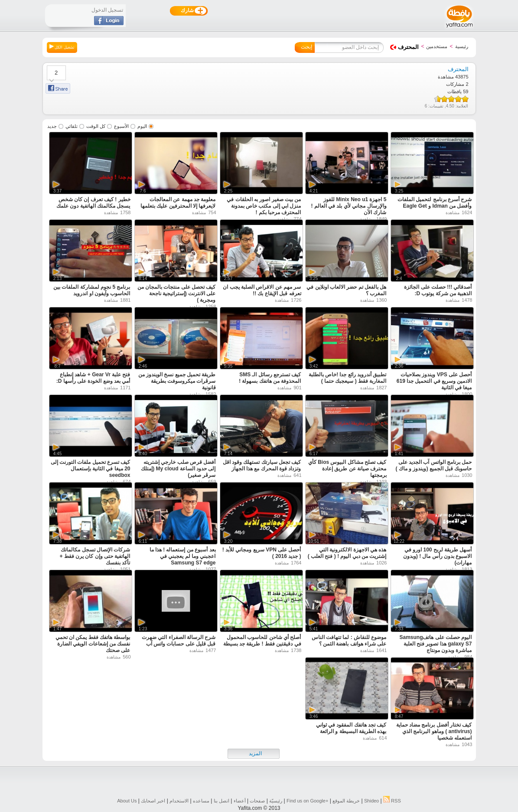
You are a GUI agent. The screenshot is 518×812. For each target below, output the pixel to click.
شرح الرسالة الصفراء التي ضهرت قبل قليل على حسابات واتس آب (179, 641)
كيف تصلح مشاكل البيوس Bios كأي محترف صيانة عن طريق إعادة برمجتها (347, 469)
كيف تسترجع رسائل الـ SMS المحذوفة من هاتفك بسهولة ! (270, 378)
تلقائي (72, 126)
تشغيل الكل (62, 47)
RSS (392, 801)
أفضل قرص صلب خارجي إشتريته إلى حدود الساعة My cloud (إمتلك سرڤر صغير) (178, 469)
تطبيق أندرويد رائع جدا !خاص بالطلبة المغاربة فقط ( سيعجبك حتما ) (348, 378)
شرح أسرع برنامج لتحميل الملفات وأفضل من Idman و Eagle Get (435, 203)
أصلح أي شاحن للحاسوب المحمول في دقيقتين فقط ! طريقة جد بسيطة (262, 641)
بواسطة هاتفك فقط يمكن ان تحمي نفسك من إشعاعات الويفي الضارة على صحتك (93, 644)
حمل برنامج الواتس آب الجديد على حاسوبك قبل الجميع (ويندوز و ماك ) (434, 465)
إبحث (306, 47)
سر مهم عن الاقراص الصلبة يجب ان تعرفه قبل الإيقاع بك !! (262, 290)
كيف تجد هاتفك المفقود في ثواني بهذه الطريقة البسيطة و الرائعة (351, 728)
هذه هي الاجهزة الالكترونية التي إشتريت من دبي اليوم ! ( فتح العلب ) (347, 553)
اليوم (142, 126)
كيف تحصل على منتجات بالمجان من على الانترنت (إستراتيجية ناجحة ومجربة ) (177, 293)
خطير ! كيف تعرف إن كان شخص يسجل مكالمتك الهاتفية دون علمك (93, 203)
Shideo (371, 801)
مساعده (201, 801)
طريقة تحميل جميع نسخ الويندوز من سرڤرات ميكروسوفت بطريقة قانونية (177, 381)
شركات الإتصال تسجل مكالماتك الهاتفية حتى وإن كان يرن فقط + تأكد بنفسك (95, 556)
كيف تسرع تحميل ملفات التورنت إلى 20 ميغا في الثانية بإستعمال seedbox (91, 469)
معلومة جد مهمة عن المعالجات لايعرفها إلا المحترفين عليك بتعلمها (178, 203)
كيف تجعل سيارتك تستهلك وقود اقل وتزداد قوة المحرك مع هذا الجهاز (262, 465)
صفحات (257, 801)
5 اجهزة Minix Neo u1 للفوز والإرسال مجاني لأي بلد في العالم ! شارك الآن (349, 206)
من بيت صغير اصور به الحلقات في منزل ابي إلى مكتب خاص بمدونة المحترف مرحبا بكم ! (264, 206)
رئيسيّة (276, 801)
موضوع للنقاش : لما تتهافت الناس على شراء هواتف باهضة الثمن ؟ (349, 641)
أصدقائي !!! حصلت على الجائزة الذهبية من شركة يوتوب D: (438, 290)
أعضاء (240, 801)
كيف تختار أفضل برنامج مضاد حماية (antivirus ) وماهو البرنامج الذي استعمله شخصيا (434, 731)
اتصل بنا (222, 801)
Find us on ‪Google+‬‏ (307, 801)
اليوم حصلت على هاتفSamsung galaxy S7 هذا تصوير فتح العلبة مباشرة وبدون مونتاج (435, 644)
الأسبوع (121, 126)
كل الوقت (96, 126)
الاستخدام (179, 801)
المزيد (255, 753)
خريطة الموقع (346, 801)
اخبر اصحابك (153, 801)
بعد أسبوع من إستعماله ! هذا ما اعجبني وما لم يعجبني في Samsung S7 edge (183, 556)
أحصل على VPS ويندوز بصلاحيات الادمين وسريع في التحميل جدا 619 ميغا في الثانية (434, 381)
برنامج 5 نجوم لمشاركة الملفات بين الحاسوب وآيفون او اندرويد (92, 290)
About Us (127, 801)
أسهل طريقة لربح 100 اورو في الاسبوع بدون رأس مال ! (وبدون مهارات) (438, 556)
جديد (52, 126)
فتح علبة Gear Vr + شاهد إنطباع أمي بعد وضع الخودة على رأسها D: (93, 378)
